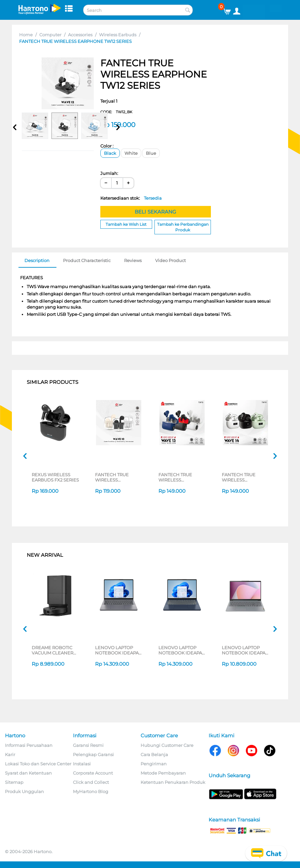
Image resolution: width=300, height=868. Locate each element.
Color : (107, 146)
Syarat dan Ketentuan (28, 773)
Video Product (170, 260)
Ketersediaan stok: (131, 198)
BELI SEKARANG (155, 212)
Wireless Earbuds (118, 35)
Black (110, 153)
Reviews (133, 260)
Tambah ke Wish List (126, 224)
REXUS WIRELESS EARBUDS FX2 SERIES (55, 477)
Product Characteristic (87, 260)
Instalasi (82, 764)
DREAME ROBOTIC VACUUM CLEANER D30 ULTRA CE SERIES (55, 650)
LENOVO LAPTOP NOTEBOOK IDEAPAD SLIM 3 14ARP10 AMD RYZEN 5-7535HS (119, 650)
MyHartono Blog (91, 791)
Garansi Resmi (88, 745)
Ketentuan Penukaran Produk (173, 782)
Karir (10, 754)
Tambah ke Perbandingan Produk (183, 227)
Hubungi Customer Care (167, 745)
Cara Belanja (154, 754)
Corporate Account (93, 773)
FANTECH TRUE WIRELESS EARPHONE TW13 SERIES (177, 477)
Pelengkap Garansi (93, 754)
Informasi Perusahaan (29, 745)
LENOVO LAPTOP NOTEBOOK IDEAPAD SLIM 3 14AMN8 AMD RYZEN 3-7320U (245, 650)
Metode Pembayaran (163, 773)
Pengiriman (154, 764)
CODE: (116, 112)
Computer (50, 35)
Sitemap (14, 782)
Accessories (80, 35)
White (131, 153)
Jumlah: (109, 173)
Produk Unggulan (24, 791)
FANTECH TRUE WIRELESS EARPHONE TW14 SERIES (241, 477)
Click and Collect (91, 782)
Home (26, 35)
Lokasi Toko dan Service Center (38, 764)
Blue (151, 153)
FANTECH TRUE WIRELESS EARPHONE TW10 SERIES (114, 477)
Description (37, 260)
